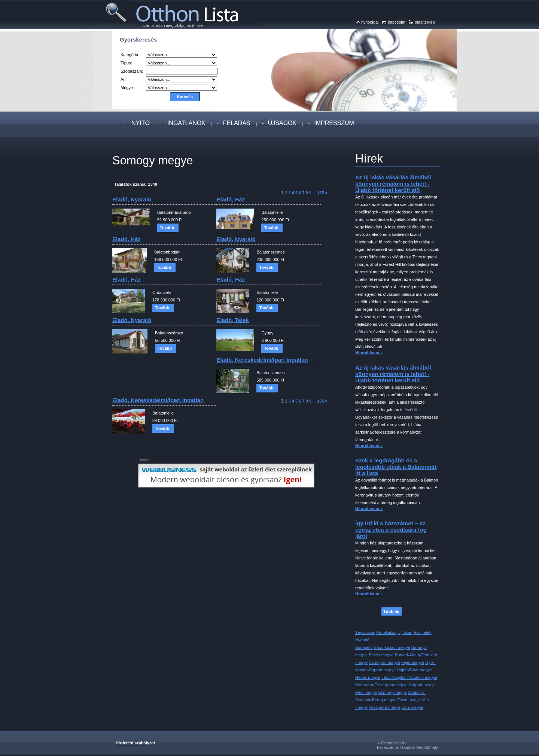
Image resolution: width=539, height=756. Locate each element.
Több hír (392, 611)
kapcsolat (396, 22)
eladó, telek (232, 320)
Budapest (364, 647)
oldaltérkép (425, 22)
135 (320, 193)
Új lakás (405, 632)
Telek (427, 632)
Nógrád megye (422, 685)
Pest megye (366, 692)
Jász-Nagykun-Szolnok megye (409, 677)
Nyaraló (362, 640)
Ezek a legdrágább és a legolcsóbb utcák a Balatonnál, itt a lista (396, 467)
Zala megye (412, 707)
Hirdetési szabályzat (135, 743)
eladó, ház (231, 199)
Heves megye (368, 677)
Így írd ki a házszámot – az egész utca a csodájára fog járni (391, 530)
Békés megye (381, 655)
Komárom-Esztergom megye (381, 685)
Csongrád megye (384, 662)
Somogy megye (392, 692)
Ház (417, 632)
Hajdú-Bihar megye (414, 670)
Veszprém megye (385, 707)
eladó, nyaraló (132, 199)
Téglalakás (365, 632)
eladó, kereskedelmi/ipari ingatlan (262, 360)
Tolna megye (409, 700)
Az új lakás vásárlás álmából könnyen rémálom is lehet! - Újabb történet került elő (393, 184)
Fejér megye (413, 662)
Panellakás (386, 632)
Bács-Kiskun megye (392, 647)
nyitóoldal (370, 22)
